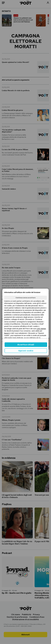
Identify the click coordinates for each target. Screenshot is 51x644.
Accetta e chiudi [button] (26, 345)
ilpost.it (7, 333)
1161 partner (41, 329)
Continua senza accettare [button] (26, 298)
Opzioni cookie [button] (26, 351)
